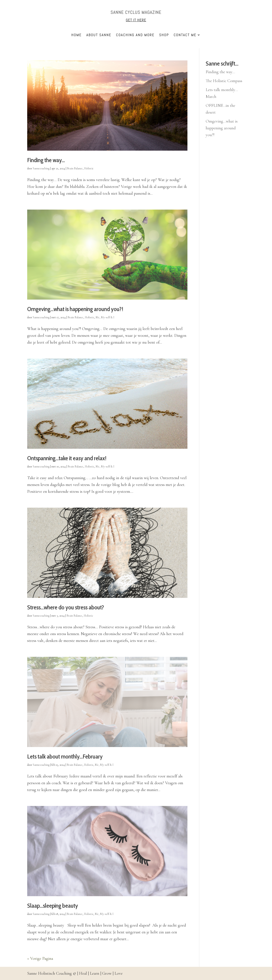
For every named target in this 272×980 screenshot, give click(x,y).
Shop (164, 35)
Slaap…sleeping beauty (53, 906)
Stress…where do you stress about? (66, 607)
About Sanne (99, 35)
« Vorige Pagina (40, 959)
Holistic (89, 168)
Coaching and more (135, 35)
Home (77, 35)
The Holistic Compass (224, 81)
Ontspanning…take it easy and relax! (67, 458)
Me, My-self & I (105, 317)
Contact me (185, 35)
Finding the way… (46, 160)
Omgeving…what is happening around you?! (75, 309)
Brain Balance (75, 168)
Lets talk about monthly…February (65, 756)
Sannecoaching (41, 168)
